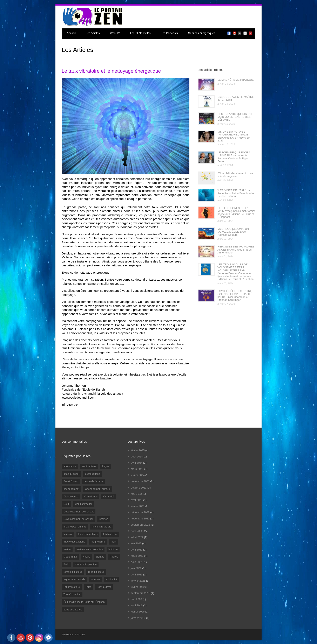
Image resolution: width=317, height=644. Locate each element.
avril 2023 (137, 500)
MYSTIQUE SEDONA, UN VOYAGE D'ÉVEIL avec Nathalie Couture (233, 232)
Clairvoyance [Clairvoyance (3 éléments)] (71, 497)
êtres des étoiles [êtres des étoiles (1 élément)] (73, 610)
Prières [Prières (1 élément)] (114, 557)
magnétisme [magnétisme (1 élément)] (98, 542)
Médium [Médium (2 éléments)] (113, 549)
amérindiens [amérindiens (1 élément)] (89, 466)
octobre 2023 (139, 488)
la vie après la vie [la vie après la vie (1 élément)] (102, 527)
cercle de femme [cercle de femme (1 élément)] (93, 481)
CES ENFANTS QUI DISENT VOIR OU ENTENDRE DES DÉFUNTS (235, 117)
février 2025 (138, 450)
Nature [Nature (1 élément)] (86, 557)
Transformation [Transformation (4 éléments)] (72, 594)
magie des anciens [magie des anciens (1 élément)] (74, 542)
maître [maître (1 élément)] (67, 549)
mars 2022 (137, 556)
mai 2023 (136, 494)
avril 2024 (137, 463)
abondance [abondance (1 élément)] (70, 466)
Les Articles (93, 33)
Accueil (71, 33)
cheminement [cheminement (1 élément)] (71, 489)
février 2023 (138, 506)
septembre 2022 (140, 525)
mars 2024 (137, 469)
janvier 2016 (138, 618)
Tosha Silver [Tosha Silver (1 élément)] (104, 587)
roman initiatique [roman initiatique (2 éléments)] (73, 572)
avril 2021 (137, 575)
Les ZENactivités (140, 33)
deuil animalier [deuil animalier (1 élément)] (84, 504)
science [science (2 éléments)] (95, 579)
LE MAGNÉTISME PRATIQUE (236, 80)
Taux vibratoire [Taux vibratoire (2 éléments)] (72, 587)
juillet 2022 (137, 537)
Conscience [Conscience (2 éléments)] (91, 497)
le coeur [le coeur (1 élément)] (68, 534)
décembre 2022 (140, 512)
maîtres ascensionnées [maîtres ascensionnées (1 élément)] (90, 549)
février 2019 (138, 587)
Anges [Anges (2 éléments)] (105, 466)
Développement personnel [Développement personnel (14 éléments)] (78, 519)
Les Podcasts (169, 33)
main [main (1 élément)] (114, 542)
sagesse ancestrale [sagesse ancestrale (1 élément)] (74, 579)
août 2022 (137, 531)
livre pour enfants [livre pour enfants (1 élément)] (88, 534)
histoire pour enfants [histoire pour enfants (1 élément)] (75, 527)
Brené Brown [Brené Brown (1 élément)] (71, 481)
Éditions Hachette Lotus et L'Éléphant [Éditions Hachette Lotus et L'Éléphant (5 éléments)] (84, 602)
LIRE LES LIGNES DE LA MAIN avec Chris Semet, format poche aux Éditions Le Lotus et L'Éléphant (236, 212)
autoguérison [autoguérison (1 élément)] (93, 474)
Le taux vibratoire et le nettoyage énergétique (111, 71)
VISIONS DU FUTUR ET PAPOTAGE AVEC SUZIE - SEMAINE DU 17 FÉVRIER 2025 (234, 136)
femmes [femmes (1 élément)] (103, 519)
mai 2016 (136, 599)
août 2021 (137, 562)
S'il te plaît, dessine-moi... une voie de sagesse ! (235, 175)
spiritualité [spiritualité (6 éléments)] (111, 579)
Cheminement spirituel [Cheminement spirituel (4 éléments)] (98, 489)
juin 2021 (136, 568)
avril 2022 (137, 550)
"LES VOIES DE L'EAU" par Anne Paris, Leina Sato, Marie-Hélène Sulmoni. (236, 193)
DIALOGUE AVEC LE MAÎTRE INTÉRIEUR (236, 98)
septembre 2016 (140, 593)
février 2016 (138, 612)
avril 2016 (137, 605)
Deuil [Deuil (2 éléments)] (66, 504)
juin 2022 (136, 543)
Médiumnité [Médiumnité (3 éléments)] (70, 557)
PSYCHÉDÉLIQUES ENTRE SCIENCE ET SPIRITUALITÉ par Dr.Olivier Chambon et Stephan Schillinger (235, 295)
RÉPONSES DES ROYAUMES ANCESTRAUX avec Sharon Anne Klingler (236, 250)
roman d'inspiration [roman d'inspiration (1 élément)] (86, 564)
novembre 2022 (140, 519)
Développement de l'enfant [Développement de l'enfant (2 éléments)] (79, 512)
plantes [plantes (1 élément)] (100, 557)
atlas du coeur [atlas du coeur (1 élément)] (71, 474)
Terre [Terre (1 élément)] (88, 587)
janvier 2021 (138, 581)
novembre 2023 (140, 481)
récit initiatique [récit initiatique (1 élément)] (96, 572)
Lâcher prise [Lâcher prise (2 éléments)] (110, 534)
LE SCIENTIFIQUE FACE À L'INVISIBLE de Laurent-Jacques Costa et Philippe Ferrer (234, 157)
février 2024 (138, 475)
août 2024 (137, 457)
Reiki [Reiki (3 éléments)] (66, 564)
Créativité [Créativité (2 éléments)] (109, 497)
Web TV (115, 33)
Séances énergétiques (202, 33)
